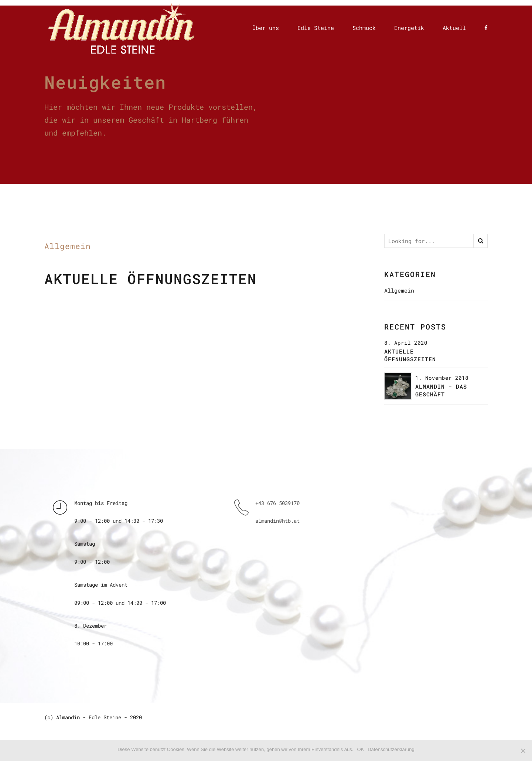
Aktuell (454, 28)
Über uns (266, 28)
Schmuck (364, 28)
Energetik (409, 28)
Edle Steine (316, 28)
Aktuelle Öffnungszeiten (151, 279)
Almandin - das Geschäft (441, 390)
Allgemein (68, 246)
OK (360, 749)
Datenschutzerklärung (391, 749)
